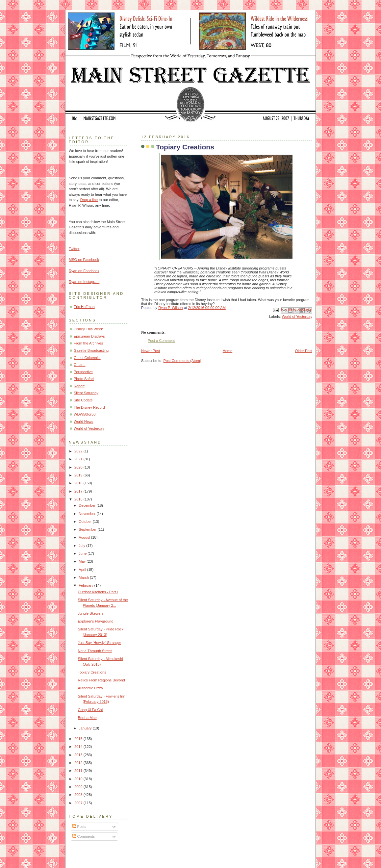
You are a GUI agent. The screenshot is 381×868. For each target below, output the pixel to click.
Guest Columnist (87, 358)
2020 (79, 467)
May (83, 561)
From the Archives (88, 343)
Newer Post (151, 351)
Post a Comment (161, 341)
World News (83, 421)
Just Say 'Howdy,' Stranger (100, 643)
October (86, 522)
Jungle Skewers (91, 613)
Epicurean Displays (89, 336)
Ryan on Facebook (84, 271)
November (88, 514)
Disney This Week (88, 329)
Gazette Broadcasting (91, 350)
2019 (79, 475)
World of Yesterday (297, 317)
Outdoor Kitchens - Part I (98, 592)
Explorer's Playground (96, 621)
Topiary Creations (92, 672)
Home (228, 351)
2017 (79, 491)
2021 (79, 459)
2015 (79, 739)
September (88, 529)
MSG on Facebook (84, 260)
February (86, 585)
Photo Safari (84, 379)
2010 (79, 779)
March (84, 577)
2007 (79, 803)
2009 (79, 787)
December (88, 505)
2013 (79, 755)
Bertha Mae (87, 718)
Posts (79, 827)
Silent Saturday (86, 393)
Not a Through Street (95, 651)
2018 (79, 483)
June (83, 553)
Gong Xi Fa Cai (90, 710)
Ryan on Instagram (84, 282)
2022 (79, 451)
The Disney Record (89, 407)
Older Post (304, 351)
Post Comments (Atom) (182, 361)
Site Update (83, 400)
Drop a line (89, 200)
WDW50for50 (85, 414)
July (82, 546)
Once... (80, 365)
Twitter (74, 249)
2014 (79, 747)
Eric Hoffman (84, 307)
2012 (79, 763)
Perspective (83, 372)
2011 (79, 771)
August (85, 537)
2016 (79, 499)
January (86, 728)
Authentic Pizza (90, 688)
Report (79, 386)
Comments (84, 836)
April (83, 570)
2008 (79, 795)
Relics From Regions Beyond (102, 680)
